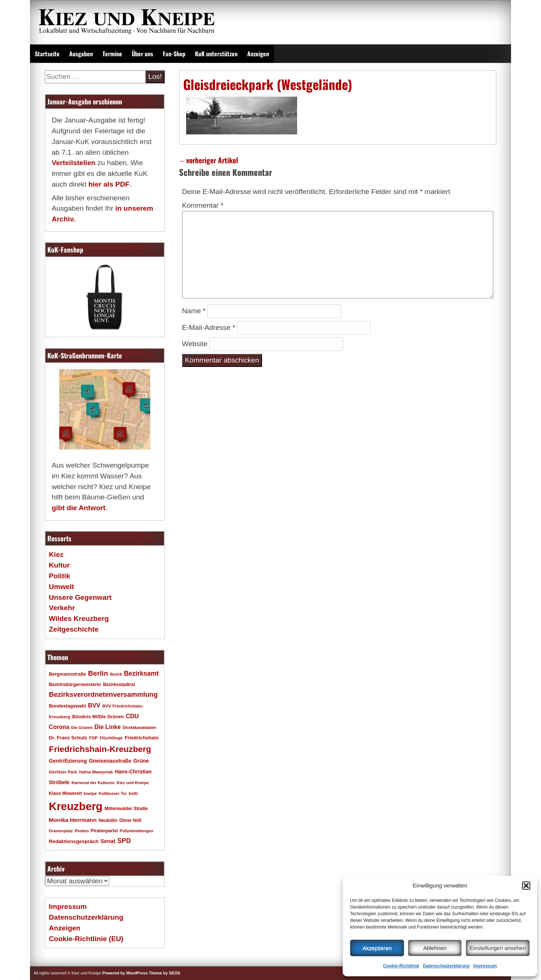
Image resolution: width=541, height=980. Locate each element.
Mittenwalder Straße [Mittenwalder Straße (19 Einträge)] (126, 809)
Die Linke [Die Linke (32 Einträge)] (107, 727)
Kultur (59, 565)
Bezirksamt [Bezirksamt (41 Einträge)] (141, 673)
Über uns (142, 54)
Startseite (47, 54)
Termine (112, 54)
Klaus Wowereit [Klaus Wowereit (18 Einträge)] (65, 793)
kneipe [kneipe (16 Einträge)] (90, 793)
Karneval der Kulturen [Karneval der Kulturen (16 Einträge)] (93, 783)
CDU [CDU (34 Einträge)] (132, 716)
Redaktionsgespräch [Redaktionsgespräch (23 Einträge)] (74, 841)
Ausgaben (81, 54)
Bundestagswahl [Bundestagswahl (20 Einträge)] (67, 706)
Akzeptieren (377, 948)
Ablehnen (435, 948)
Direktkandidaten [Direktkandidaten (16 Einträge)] (140, 728)
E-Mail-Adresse (209, 327)
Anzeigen (258, 54)
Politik (60, 576)
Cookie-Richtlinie (401, 966)
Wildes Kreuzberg (79, 618)
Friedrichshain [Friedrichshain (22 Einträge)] (142, 738)
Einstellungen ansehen (498, 948)
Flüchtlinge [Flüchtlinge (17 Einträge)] (111, 738)
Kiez (56, 554)
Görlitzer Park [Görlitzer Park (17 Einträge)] (63, 772)
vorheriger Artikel (209, 160)
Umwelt (61, 587)
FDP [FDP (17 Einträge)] (93, 738)
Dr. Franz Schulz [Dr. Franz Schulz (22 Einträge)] (68, 738)
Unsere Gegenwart (80, 597)
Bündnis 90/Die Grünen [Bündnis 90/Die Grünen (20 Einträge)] (98, 717)
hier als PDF (109, 184)
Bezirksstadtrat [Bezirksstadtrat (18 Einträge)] (119, 685)
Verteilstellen (74, 163)
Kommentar (203, 205)
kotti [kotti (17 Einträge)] (133, 793)
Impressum (485, 966)
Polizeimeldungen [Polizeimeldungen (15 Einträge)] (137, 831)
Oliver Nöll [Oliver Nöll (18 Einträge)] (130, 820)
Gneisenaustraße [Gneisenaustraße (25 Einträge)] (110, 761)
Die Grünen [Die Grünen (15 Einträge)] (82, 728)
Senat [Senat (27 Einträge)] (108, 841)
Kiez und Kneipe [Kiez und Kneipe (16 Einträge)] (133, 783)
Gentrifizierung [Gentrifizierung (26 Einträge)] (68, 761)
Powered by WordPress (125, 973)
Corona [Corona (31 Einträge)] (59, 727)
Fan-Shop (174, 54)
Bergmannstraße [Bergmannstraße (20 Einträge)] (67, 674)
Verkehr (62, 608)
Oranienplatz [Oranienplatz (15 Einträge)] (61, 831)
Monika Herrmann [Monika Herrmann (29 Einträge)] (73, 820)
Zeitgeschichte (74, 629)
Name (194, 311)
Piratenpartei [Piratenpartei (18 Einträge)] (104, 831)
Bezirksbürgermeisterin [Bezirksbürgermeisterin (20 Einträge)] (75, 685)
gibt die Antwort (79, 508)
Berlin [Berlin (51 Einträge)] (98, 673)
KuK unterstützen (216, 54)
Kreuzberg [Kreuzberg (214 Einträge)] (76, 806)
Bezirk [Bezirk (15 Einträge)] (116, 674)
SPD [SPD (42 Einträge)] (124, 841)
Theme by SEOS (164, 973)
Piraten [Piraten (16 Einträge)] (82, 831)
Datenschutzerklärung (446, 966)
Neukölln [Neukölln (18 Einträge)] (108, 820)
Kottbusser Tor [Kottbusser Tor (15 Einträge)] (113, 793)
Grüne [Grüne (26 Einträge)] (141, 761)
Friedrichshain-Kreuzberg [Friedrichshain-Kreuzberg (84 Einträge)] (100, 749)
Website (195, 344)
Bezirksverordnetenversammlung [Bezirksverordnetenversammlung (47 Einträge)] (103, 694)
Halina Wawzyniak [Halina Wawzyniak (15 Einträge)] (96, 772)
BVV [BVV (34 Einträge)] (94, 705)
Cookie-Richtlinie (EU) (86, 939)
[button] (526, 886)
